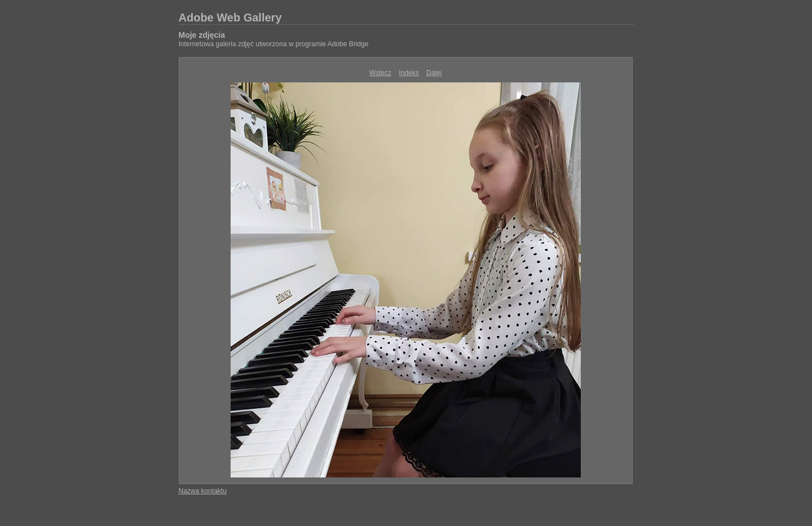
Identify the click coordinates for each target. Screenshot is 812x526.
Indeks (409, 73)
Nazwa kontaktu (203, 491)
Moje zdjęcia (202, 35)
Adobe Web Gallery (230, 17)
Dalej (434, 73)
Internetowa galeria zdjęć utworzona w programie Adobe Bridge (274, 44)
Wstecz (380, 73)
